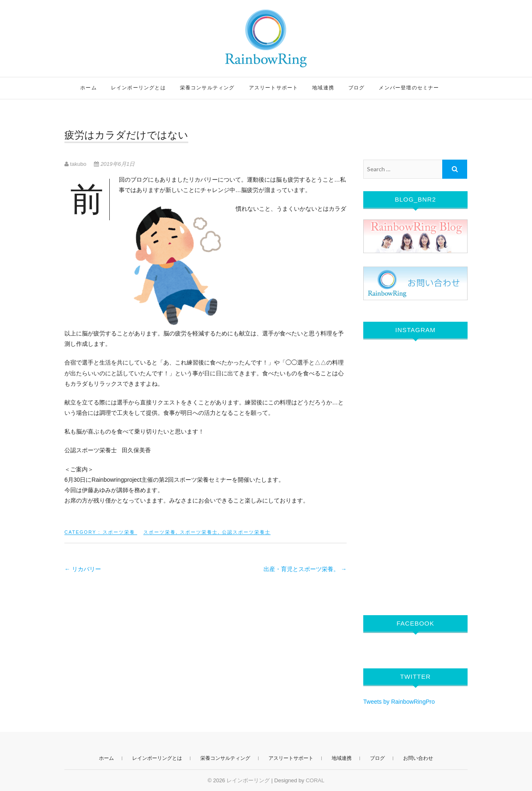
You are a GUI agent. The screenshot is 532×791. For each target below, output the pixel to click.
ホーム (89, 88)
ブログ (357, 88)
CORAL (315, 780)
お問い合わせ (418, 758)
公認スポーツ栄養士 (246, 532)
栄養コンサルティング (207, 88)
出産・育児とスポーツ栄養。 (305, 569)
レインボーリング (248, 780)
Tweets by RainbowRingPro (399, 702)
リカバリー (83, 569)
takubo (76, 164)
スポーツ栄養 (119, 532)
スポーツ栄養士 (199, 532)
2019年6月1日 (114, 164)
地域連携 (323, 88)
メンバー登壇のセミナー (409, 88)
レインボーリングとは (138, 88)
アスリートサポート (274, 88)
